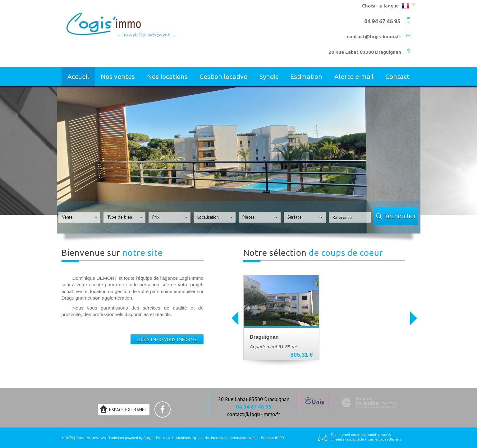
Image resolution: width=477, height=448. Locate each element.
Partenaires (238, 438)
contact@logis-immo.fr (374, 36)
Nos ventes (118, 76)
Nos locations (167, 76)
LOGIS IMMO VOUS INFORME (167, 339)
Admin (254, 438)
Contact (397, 76)
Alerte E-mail (354, 76)
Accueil (78, 76)
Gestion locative (223, 76)
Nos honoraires (216, 438)
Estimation (306, 76)
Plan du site (165, 438)
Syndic (269, 76)
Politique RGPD (273, 438)
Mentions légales (189, 438)
